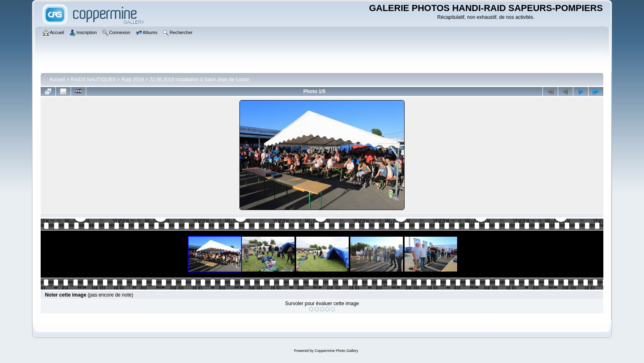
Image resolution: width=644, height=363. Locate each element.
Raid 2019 (132, 80)
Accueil (57, 80)
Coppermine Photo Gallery (336, 351)
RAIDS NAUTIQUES (93, 80)
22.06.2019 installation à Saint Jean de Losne (199, 80)
